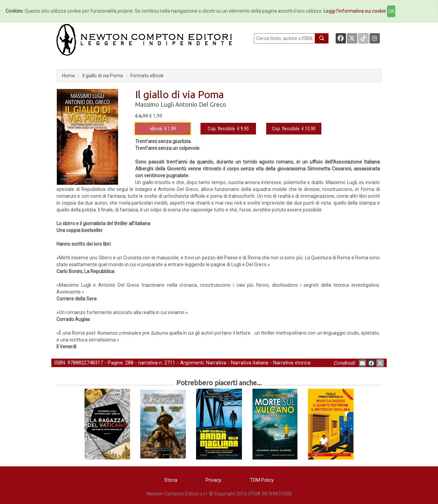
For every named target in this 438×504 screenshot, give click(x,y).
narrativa (148, 363)
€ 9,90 (228, 129)
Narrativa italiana (250, 363)
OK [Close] (391, 11)
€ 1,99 (163, 129)
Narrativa (216, 363)
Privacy (214, 480)
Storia (171, 480)
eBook (156, 129)
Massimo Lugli (154, 104)
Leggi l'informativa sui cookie (355, 11)
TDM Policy (262, 480)
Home (68, 76)
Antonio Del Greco (201, 104)
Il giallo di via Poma (103, 76)
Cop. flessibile (221, 129)
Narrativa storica (292, 363)
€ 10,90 (294, 129)
